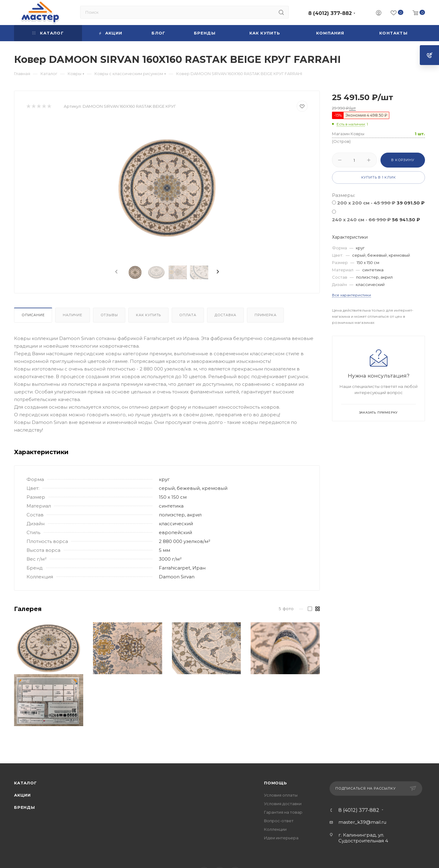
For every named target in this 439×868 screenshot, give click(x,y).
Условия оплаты (281, 795)
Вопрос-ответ (279, 821)
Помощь (276, 783)
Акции (22, 795)
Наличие (73, 315)
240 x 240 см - (376, 220)
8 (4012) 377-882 (330, 13)
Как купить (148, 315)
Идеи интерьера (281, 838)
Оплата (188, 315)
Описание (33, 315)
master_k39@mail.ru (362, 822)
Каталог (25, 783)
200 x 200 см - (381, 203)
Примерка (265, 315)
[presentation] (116, 272)
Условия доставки (283, 804)
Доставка (225, 315)
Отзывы (109, 315)
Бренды (25, 807)
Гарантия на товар (283, 812)
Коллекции (275, 829)
